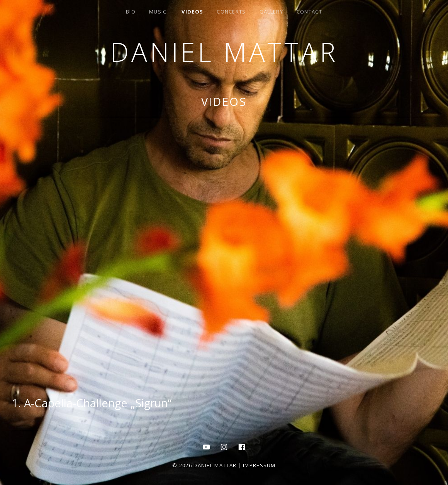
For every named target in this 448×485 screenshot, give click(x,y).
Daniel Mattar (224, 52)
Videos (192, 12)
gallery (271, 12)
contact (309, 12)
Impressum (259, 465)
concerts (231, 12)
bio (131, 12)
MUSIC (158, 12)
